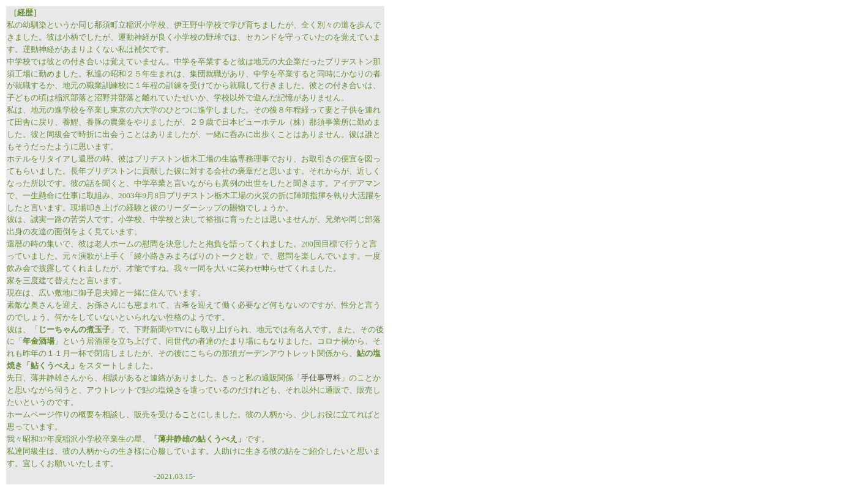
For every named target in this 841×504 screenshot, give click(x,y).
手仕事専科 (321, 378)
